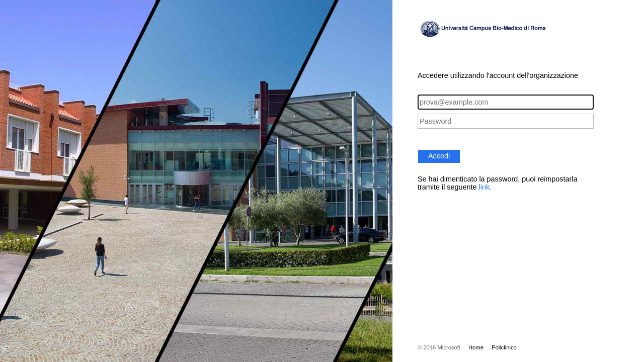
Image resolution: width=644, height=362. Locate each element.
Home (476, 347)
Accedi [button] (439, 156)
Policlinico (504, 347)
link (485, 187)
